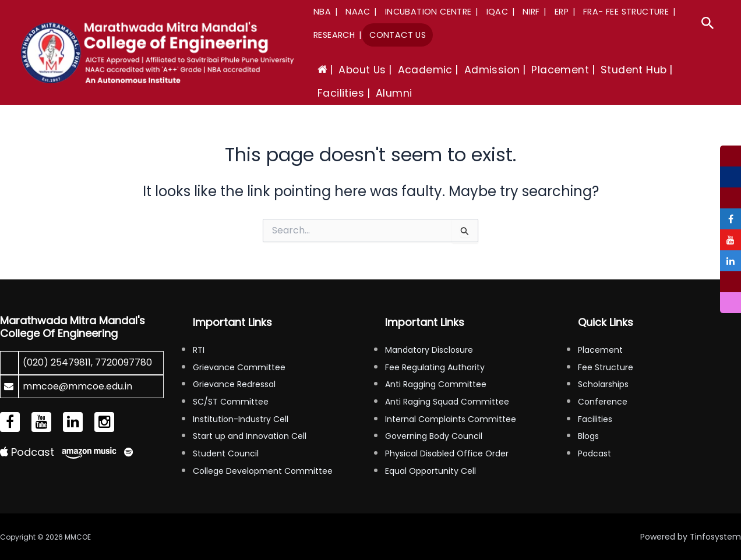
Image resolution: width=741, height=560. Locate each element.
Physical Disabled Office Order (447, 453)
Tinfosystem (715, 537)
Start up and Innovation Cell (250, 436)
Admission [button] (492, 70)
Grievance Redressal (234, 384)
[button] (708, 24)
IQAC (497, 12)
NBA (322, 12)
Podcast (27, 452)
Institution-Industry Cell (241, 419)
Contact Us (398, 35)
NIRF (531, 12)
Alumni (394, 93)
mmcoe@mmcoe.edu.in (77, 386)
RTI (199, 350)
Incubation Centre (428, 12)
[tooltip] (731, 156)
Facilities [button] (341, 93)
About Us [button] (362, 70)
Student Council (226, 453)
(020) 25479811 (57, 362)
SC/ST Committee (231, 402)
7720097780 (123, 362)
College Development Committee (263, 471)
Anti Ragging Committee (436, 384)
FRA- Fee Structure (626, 12)
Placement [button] (560, 70)
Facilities (595, 419)
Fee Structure (606, 367)
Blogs (588, 436)
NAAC (358, 12)
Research (334, 35)
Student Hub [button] (634, 70)
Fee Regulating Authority (435, 367)
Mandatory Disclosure (429, 350)
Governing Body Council (434, 436)
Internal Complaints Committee (451, 419)
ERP (562, 12)
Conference (603, 402)
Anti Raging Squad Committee (447, 402)
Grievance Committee (239, 367)
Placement (600, 350)
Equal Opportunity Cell (431, 471)
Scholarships (603, 384)
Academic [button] (425, 70)
